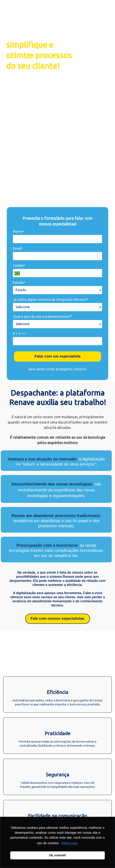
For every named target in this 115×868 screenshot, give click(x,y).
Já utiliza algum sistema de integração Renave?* (51, 299)
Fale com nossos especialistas (57, 619)
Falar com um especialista (57, 356)
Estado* (19, 282)
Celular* (19, 265)
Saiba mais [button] (69, 843)
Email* (18, 248)
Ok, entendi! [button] (57, 855)
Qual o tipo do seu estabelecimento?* (42, 316)
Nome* (19, 231)
